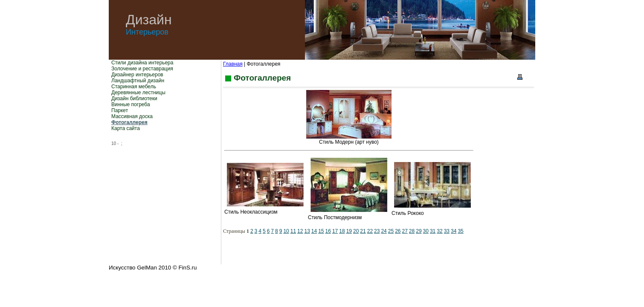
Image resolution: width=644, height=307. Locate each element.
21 (363, 231)
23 (377, 231)
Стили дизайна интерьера (142, 63)
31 (433, 231)
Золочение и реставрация (142, 69)
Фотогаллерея (129, 122)
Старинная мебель (134, 87)
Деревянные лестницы (138, 93)
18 (342, 231)
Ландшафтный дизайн (138, 81)
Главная (233, 64)
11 (293, 231)
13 (307, 231)
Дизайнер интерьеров (137, 75)
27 (405, 231)
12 (300, 231)
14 (314, 231)
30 (426, 231)
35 (460, 231)
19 (349, 231)
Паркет (120, 110)
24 (384, 231)
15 (321, 231)
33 (447, 231)
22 (370, 231)
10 (286, 231)
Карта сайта (126, 128)
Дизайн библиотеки (134, 98)
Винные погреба (131, 104)
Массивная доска (132, 116)
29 (419, 231)
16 (328, 231)
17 (335, 231)
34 (454, 231)
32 (439, 231)
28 (412, 231)
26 (398, 231)
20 (356, 231)
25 (391, 231)
